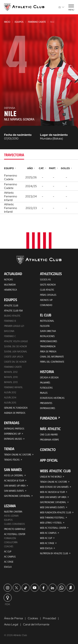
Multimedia (10, 284)
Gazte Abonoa (48, 284)
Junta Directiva (48, 331)
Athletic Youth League (16, 341)
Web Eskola (46, 548)
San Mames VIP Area (15, 486)
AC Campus (10, 556)
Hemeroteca (11, 290)
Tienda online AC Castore (18, 454)
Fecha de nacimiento (18, 135)
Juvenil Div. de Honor (15, 346)
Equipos (19, 22)
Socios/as (45, 279)
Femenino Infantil (13, 387)
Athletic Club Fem (13, 310)
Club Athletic (47, 290)
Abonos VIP (46, 300)
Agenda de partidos (15, 413)
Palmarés (45, 382)
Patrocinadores (49, 341)
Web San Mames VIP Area (53, 497)
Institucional (47, 321)
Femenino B (10, 321)
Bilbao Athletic (12, 316)
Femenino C (10, 336)
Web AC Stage (47, 543)
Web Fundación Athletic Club (56, 512)
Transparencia (48, 346)
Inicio (7, 22)
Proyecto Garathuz (15, 529)
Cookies (33, 618)
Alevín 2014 (10, 397)
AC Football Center (15, 534)
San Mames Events (14, 491)
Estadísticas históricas (52, 398)
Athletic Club (11, 305)
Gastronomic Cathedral (17, 496)
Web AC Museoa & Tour (52, 492)
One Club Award (49, 434)
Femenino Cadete (37, 22)
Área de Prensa (48, 351)
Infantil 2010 (11, 377)
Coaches (9, 546)
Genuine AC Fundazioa (16, 408)
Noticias (8, 279)
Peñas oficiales (48, 295)
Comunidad (46, 305)
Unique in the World (51, 477)
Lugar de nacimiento (54, 135)
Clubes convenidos (14, 524)
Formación (10, 538)
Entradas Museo (13, 439)
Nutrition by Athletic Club (54, 553)
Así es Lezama (11, 516)
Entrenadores (48, 408)
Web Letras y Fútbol (51, 523)
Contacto (48, 450)
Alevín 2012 (10, 392)
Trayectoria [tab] (14, 155)
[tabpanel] (39, 190)
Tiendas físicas (12, 460)
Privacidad (49, 618)
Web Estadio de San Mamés (54, 487)
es (61, 7)
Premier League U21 (14, 326)
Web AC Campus (48, 533)
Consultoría (11, 542)
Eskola (8, 567)
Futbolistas (46, 388)
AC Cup (8, 551)
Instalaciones (47, 336)
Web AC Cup (46, 538)
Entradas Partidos (14, 428)
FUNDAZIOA (48, 418)
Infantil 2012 (11, 372)
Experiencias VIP (12, 434)
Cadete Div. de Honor (15, 362)
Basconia (9, 331)
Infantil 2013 (11, 382)
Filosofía (45, 326)
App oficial (49, 460)
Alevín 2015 (10, 402)
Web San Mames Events (52, 507)
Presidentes (46, 403)
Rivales (44, 393)
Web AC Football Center (53, 528)
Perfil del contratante (52, 362)
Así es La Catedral (14, 475)
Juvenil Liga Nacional (16, 351)
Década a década (49, 377)
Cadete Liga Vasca (14, 356)
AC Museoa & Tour (14, 480)
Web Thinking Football (52, 517)
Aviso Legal (11, 624)
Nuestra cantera (13, 511)
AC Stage (9, 562)
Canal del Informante (52, 356)
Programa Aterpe (49, 439)
